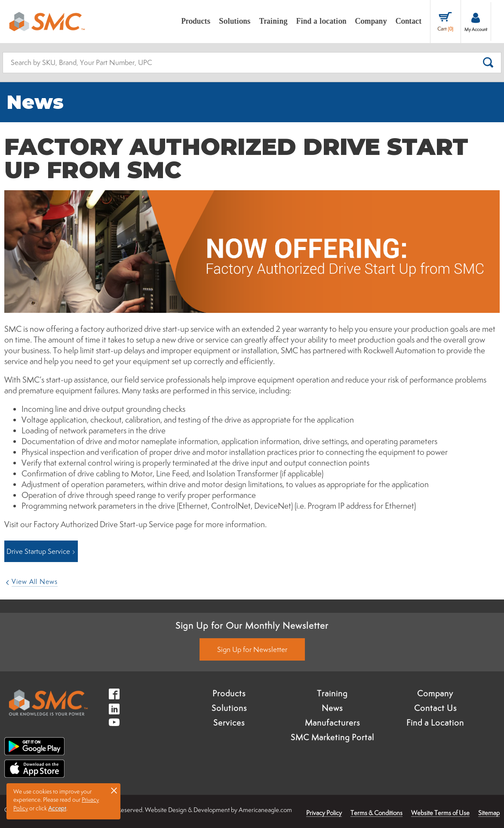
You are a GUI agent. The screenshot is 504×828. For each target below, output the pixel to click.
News (332, 708)
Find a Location (435, 723)
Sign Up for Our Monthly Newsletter (252, 625)
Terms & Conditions (376, 813)
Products (229, 693)
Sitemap (489, 813)
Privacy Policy (324, 813)
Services (229, 723)
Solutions (229, 708)
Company (435, 693)
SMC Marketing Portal (332, 737)
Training (332, 693)
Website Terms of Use (440, 813)
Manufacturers (332, 723)
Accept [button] (57, 808)
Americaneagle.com (265, 810)
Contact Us (435, 708)
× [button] (114, 790)
